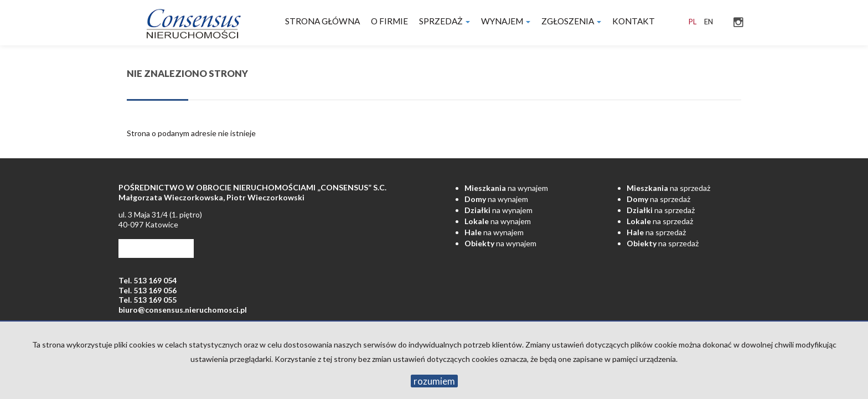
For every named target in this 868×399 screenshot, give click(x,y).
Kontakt (634, 21)
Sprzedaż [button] (445, 21)
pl (693, 22)
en (709, 22)
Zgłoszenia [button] (571, 21)
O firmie (389, 21)
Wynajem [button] (506, 21)
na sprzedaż (668, 188)
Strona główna (322, 21)
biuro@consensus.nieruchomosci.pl (183, 310)
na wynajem (506, 188)
